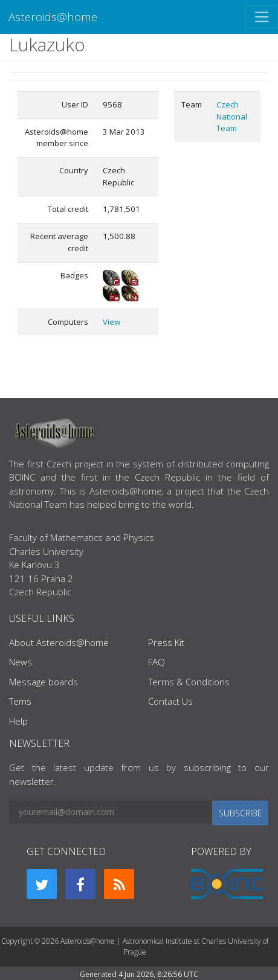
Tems (20, 701)
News (21, 662)
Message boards (44, 682)
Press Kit (166, 642)
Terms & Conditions (189, 682)
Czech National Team (232, 116)
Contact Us (170, 701)
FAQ (157, 662)
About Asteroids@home (59, 642)
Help (18, 721)
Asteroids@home (53, 17)
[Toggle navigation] (262, 17)
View (112, 322)
